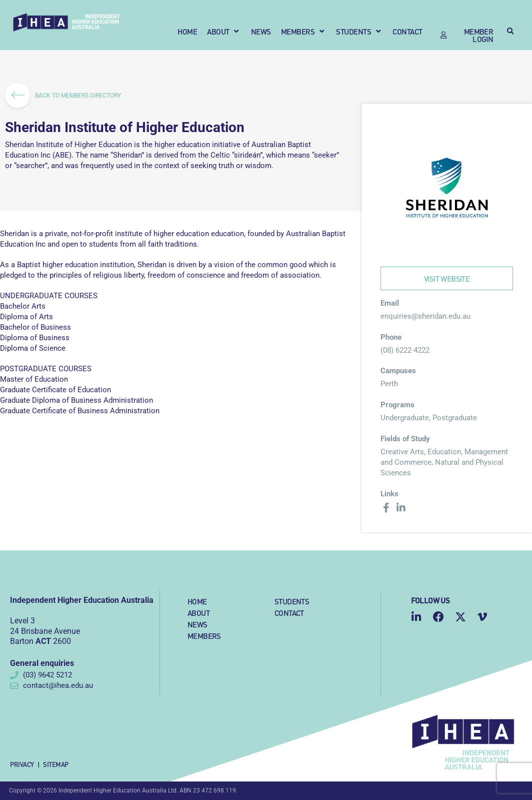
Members (204, 636)
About (198, 613)
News (197, 624)
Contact (289, 613)
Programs (397, 405)
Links (389, 494)
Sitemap (56, 764)
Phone (391, 337)
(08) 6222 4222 (405, 350)
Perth (389, 384)
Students (292, 601)
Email (390, 303)
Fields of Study (405, 439)
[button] (224, 31)
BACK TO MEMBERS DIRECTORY (66, 96)
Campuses (398, 371)
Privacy (22, 764)
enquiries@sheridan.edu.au (425, 316)
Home (197, 601)
